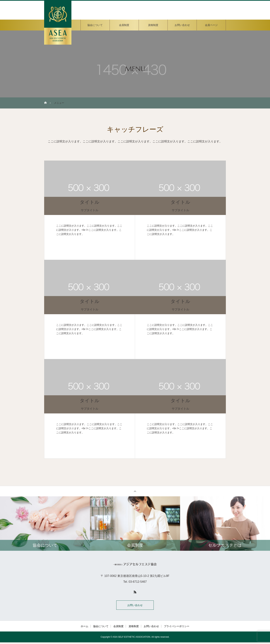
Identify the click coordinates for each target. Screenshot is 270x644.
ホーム (84, 628)
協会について (95, 25)
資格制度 (153, 25)
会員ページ (211, 25)
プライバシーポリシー (177, 628)
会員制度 (124, 25)
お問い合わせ (182, 25)
